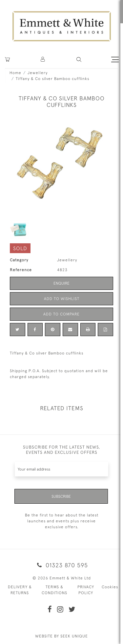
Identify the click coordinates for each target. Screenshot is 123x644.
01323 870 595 (61, 565)
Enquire (61, 283)
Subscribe (61, 496)
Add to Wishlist (62, 299)
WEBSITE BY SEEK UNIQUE (61, 636)
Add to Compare (61, 314)
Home (15, 73)
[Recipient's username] (61, 469)
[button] (79, 60)
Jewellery (38, 73)
